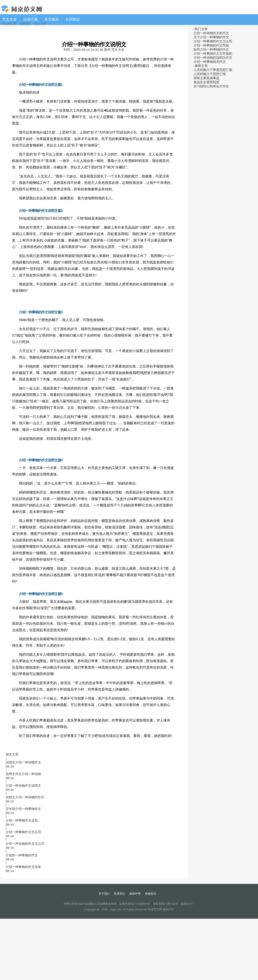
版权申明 (135, 894)
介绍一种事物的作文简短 (211, 45)
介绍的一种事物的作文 (22, 855)
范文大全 (9, 19)
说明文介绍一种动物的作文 (25, 797)
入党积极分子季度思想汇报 (213, 70)
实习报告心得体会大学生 (211, 86)
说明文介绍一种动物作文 (23, 762)
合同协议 (73, 19)
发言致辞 (52, 19)
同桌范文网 (9, 24)
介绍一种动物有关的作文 (211, 33)
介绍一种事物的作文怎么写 (213, 41)
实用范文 (25, 24)
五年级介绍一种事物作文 (23, 809)
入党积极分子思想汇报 (210, 74)
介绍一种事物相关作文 (210, 62)
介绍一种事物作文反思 (22, 820)
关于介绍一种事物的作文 (211, 37)
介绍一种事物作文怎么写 (23, 832)
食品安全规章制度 (206, 82)
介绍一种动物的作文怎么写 (25, 844)
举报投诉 (150, 894)
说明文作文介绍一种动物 (23, 774)
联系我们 (120, 894)
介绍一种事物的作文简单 (23, 867)
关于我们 (104, 894)
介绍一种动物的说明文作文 (213, 58)
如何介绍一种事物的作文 (211, 49)
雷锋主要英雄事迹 (206, 78)
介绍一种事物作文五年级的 (213, 53)
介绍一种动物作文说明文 (23, 785)
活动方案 (31, 19)
